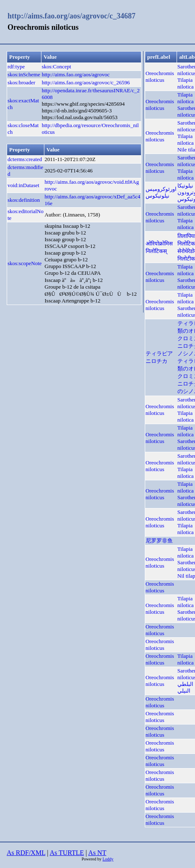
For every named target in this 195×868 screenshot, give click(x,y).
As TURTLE (67, 853)
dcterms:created (25, 159)
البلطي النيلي (185, 687)
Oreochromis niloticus (160, 77)
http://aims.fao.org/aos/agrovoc (76, 74)
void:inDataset (23, 185)
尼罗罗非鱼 (159, 541)
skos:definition (24, 200)
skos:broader (21, 82)
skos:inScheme (24, 74)
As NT (97, 853)
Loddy (108, 859)
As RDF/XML (26, 853)
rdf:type (16, 66)
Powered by (92, 859)
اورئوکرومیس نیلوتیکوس (161, 192)
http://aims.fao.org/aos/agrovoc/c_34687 (72, 16)
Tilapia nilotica (186, 83)
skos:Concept (56, 66)
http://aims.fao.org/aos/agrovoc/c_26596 (86, 82)
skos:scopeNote (25, 263)
